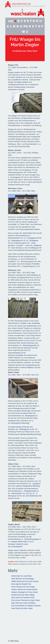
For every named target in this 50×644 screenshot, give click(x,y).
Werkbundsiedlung (27, 434)
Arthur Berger (21, 534)
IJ (41, 21)
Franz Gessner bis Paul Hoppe (23, 587)
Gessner (19, 77)
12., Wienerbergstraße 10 (29, 345)
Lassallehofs (16, 80)
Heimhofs (28, 348)
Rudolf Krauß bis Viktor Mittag (23, 595)
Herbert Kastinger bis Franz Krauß (25, 592)
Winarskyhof (16, 423)
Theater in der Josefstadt (30, 323)
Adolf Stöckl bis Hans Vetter (22, 608)
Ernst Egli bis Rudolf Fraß (21, 584)
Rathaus (30, 367)
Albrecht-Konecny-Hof (26, 250)
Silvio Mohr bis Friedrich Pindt (23, 598)
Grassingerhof (17, 547)
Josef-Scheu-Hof (29, 233)
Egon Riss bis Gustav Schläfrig (23, 603)
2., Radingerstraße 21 (30, 491)
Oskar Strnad (21, 411)
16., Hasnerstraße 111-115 (18, 493)
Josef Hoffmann (32, 275)
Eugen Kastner (22, 82)
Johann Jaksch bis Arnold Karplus (24, 589)
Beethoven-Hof (36, 496)
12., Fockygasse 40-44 (33, 238)
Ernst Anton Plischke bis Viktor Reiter (26, 600)
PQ (26, 26)
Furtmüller (36, 264)
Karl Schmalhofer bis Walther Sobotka (26, 606)
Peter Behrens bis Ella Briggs (23, 579)
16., (28, 241)
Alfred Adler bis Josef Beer (22, 576)
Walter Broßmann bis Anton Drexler (25, 581)
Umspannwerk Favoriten (30, 118)
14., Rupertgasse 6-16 (17, 241)
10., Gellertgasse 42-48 (25, 429)
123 (11, 21)
